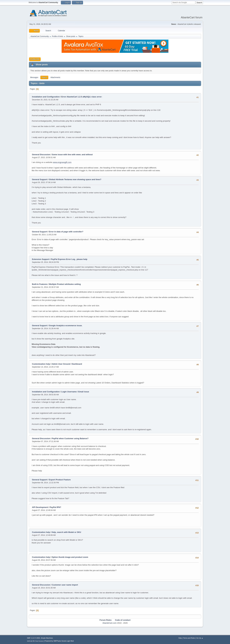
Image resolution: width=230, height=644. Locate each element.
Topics (44, 77)
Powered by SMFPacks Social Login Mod (59, 641)
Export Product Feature (60, 480)
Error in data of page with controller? (66, 232)
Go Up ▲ (200, 638)
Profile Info (35, 59)
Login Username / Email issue (75, 392)
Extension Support (41, 259)
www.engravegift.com (62, 162)
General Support (40, 179)
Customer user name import (65, 585)
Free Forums (39, 641)
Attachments (55, 77)
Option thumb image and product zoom (70, 557)
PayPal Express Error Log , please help (69, 259)
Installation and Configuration (46, 97)
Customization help (41, 364)
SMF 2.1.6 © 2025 (33, 638)
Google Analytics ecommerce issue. (66, 326)
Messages (34, 77)
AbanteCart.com (109, 623)
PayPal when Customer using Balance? (70, 438)
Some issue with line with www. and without (72, 155)
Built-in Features (40, 284)
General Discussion (41, 155)
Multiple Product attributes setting (65, 284)
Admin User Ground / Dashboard (67, 364)
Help (180, 638)
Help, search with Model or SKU (66, 532)
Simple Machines (47, 638)
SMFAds (30, 641)
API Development (40, 507)
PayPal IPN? (55, 507)
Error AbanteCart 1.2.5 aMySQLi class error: (82, 97)
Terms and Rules (189, 638)
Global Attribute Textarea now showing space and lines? (75, 179)
